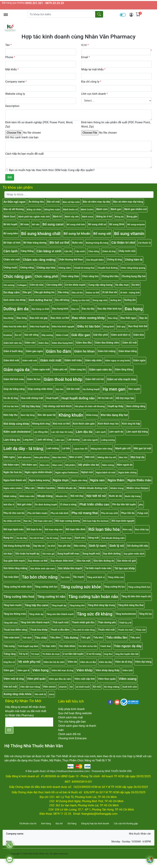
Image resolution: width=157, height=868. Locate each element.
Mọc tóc (123, 457)
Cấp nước (80, 251)
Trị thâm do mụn (51, 654)
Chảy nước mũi (127, 251)
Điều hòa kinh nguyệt (63, 326)
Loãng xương (108, 440)
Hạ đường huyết (91, 389)
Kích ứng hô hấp (131, 424)
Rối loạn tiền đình (76, 529)
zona (51, 694)
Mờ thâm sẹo (29, 465)
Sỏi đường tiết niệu (138, 546)
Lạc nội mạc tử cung (62, 432)
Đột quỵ (121, 326)
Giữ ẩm (60, 389)
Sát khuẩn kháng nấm (113, 538)
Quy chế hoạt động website (75, 713)
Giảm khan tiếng (128, 351)
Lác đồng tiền (41, 432)
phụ (141, 504)
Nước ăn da (115, 496)
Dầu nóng (63, 292)
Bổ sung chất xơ (97, 224)
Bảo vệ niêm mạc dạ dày (97, 202)
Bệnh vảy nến (72, 217)
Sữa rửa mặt (83, 561)
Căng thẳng (27, 251)
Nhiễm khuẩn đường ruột (93, 488)
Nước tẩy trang (133, 496)
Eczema (8, 335)
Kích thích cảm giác (84, 424)
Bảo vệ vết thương (14, 209)
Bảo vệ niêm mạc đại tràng (128, 202)
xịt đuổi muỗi (83, 687)
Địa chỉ (59, 823)
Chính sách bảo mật (71, 717)
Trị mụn (35, 654)
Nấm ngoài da (125, 465)
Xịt (71, 687)
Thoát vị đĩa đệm (60, 630)
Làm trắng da (12, 440)
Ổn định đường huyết (46, 504)
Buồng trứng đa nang (97, 243)
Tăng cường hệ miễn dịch (18, 587)
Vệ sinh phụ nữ (29, 662)
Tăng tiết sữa (10, 623)
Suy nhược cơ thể (38, 561)
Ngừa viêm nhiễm (13, 488)
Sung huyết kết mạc (68, 554)
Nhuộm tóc (62, 496)
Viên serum (49, 687)
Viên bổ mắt (10, 687)
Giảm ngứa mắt (41, 370)
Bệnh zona (88, 217)
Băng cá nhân (34, 209)
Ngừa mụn (61, 480)
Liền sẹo (60, 440)
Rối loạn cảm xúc (43, 521)
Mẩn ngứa (9, 457)
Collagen (22, 285)
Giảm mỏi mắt (51, 360)
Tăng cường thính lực (139, 587)
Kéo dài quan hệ (47, 415)
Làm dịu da (84, 432)
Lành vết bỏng (44, 440)
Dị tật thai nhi (110, 292)
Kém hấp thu (11, 415)
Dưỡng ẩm (130, 300)
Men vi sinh (76, 457)
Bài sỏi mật (53, 202)
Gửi (10, 177)
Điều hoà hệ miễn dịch (15, 326)
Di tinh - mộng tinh (130, 292)
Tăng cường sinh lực (46, 587)
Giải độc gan (81, 335)
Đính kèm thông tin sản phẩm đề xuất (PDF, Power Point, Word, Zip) (116, 124)
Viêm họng (40, 670)
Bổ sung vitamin (129, 234)
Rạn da (27, 521)
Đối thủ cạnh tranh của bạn (22, 137)
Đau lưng (22, 318)
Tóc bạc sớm (49, 646)
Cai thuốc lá (144, 243)
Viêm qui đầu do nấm (60, 679)
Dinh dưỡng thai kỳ (40, 300)
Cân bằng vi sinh (49, 251)
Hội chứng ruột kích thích (58, 406)
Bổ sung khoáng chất (41, 234)
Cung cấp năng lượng (100, 285)
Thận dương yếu (107, 622)
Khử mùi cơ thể (61, 424)
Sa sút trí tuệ (37, 538)
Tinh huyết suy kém (28, 646)
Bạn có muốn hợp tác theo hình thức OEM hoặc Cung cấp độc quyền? (52, 170)
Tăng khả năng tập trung (101, 605)
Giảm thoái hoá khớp (63, 379)
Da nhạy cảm (12, 292)
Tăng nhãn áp (36, 614)
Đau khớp (8, 318)
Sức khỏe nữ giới (127, 561)
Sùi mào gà (48, 554)
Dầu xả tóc (77, 292)
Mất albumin (25, 457)
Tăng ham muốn (13, 605)
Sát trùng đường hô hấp (17, 546)
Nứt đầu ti (9, 504)
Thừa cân (141, 630)
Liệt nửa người (90, 440)
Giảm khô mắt (11, 360)
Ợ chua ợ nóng (68, 505)
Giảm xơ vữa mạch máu (122, 379)
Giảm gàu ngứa (34, 351)
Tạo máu (65, 577)
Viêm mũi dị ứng (14, 679)
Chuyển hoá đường (108, 268)
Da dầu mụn (122, 285)
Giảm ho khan (84, 351)
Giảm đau (43, 343)
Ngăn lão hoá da (13, 472)
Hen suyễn (134, 389)
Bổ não (36, 224)
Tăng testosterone (126, 614)
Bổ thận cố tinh (12, 243)
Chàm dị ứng (109, 251)
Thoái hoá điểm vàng (15, 630)
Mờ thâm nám (11, 465)
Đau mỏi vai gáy (39, 318)
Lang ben (28, 440)
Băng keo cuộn (52, 209)
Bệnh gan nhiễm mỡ (136, 209)
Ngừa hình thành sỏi (15, 480)
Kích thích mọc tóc (109, 424)
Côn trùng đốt (54, 285)
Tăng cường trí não (51, 597)
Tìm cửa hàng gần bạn (72, 722)
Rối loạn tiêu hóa (104, 529)
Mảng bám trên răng (102, 449)
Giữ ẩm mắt (73, 389)
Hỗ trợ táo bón (11, 406)
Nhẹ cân (30, 488)
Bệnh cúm (102, 209)
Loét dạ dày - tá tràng (23, 449)
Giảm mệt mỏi (30, 360)
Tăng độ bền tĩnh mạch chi (136, 597)
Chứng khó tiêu (110, 276)
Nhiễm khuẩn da (67, 488)
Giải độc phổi (101, 335)
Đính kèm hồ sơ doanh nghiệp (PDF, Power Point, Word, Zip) (39, 124)
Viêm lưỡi (128, 670)
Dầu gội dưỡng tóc (45, 292)
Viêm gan (9, 670)
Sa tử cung (52, 538)
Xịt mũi (97, 687)
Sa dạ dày (22, 538)
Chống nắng (27, 268)
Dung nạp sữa (100, 300)
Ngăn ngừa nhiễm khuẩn (38, 472)
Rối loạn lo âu (34, 529)
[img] (131, 15)
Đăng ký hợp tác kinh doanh (95, 823)
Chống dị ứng (114, 260)
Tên (8, 45)
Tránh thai (105, 646)
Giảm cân (30, 343)
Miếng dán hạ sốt (107, 457)
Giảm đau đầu (84, 343)
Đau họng (134, 309)
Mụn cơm (57, 465)
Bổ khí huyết (10, 224)
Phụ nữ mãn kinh (59, 513)
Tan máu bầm (11, 577)
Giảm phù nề (60, 370)
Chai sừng (93, 251)
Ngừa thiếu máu (139, 480)
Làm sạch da (116, 432)
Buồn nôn (77, 243)
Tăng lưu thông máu (15, 614)
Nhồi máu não (27, 496)
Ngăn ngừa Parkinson (67, 472)
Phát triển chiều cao (94, 504)
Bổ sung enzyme (136, 224)
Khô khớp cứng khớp (16, 424)
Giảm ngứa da (16, 370)
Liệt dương (73, 440)
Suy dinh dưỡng (112, 554)
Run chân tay (142, 529)
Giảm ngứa (139, 360)
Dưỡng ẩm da (16, 309)
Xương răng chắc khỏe (17, 694)
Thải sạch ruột (61, 622)
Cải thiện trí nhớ (123, 243)
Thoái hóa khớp (39, 630)
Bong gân (132, 217)
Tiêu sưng (9, 646)
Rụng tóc (8, 538)
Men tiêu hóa (59, 457)
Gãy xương (47, 335)
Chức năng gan (18, 276)
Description (12, 106)
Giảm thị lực (34, 379)
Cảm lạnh (11, 251)
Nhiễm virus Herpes (138, 488)
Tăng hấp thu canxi (37, 605)
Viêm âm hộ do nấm (54, 662)
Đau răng (113, 318)
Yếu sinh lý (40, 694)
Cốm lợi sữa (37, 285)
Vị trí (85, 45)
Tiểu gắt (86, 638)
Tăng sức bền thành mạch (60, 614)
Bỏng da (119, 217)
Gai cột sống (31, 335)
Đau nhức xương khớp (89, 318)
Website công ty (15, 94)
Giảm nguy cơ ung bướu (117, 360)
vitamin (63, 687)
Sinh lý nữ (117, 546)
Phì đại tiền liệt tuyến (124, 505)
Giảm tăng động (124, 370)
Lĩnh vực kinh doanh (95, 94)
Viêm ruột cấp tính (85, 679)
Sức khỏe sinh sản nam (43, 568)
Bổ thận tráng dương (35, 243)
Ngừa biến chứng (128, 472)
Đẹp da (143, 318)
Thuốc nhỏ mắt (106, 630)
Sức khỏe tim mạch (70, 568)
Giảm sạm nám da (100, 370)
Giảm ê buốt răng (13, 351)
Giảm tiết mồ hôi (95, 379)
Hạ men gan (114, 389)
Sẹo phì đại (64, 546)
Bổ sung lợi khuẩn (77, 234)
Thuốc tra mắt (125, 630)
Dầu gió (27, 292)
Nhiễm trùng (117, 488)
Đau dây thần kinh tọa (110, 309)
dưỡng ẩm (116, 300)
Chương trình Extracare (72, 738)
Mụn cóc (45, 465)
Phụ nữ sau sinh (110, 513)
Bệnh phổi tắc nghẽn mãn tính (34, 217)
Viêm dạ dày (106, 662)
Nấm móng (108, 465)
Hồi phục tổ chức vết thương (90, 406)
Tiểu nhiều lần (117, 637)
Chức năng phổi (46, 276)
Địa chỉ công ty (91, 82)
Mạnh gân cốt (123, 448)
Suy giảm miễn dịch (134, 554)
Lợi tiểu (66, 448)
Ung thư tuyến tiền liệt (127, 654)
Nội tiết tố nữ (96, 496)
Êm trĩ (18, 335)
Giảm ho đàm (59, 351)
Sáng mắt (93, 538)
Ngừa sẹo (97, 480)
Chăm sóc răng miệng (39, 260)
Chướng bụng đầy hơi (134, 276)
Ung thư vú (9, 662)
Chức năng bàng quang (133, 268)
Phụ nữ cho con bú (14, 513)
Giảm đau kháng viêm (107, 343)
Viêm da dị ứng (123, 662)
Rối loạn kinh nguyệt (123, 521)
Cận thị (68, 251)
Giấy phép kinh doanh (71, 709)
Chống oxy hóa (46, 268)
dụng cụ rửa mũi (81, 300)
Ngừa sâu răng (79, 480)
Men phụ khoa (42, 457)
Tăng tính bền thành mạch (35, 622)
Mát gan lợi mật (142, 448)
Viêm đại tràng (143, 662)
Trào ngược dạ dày (128, 646)
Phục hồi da (128, 513)
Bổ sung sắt (102, 234)
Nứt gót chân (24, 505)
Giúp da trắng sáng (14, 389)
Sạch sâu (80, 538)
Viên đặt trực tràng (30, 687)
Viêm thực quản (107, 679)
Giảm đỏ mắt (130, 343)
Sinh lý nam (97, 546)
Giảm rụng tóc (78, 370)
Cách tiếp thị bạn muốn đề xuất (24, 154)
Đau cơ (75, 309)
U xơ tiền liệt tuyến (73, 654)
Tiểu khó (98, 638)
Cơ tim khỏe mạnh (75, 285)
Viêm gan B (23, 670)
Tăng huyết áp (59, 605)
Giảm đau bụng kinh (62, 343)
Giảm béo (139, 335)
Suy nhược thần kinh (62, 561)
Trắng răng (9, 654)
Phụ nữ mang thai (85, 513)
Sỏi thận (8, 554)
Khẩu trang (92, 415)
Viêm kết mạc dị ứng (62, 670)
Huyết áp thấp (115, 406)
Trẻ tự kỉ (23, 654)
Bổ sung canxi (53, 224)
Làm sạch (101, 432)
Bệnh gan (116, 209)
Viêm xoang (128, 679)
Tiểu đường (71, 638)
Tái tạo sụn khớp (125, 568)
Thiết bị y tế (125, 623)
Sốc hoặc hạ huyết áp (27, 554)
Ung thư (108, 654)
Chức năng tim (90, 276)
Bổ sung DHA (117, 224)
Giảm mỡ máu (73, 360)
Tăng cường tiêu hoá (19, 597)
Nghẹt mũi (87, 472)
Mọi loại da (138, 457)
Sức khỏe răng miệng (15, 568)
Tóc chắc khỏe (67, 646)
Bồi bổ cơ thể (59, 243)
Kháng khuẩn (71, 415)
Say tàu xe (39, 546)
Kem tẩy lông (28, 415)
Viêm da (72, 662)
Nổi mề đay (77, 496)
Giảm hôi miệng (107, 351)
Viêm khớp (85, 670)
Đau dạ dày (88, 309)
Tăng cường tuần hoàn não (93, 597)
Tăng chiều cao (116, 577)
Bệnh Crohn (87, 209)
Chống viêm (65, 268)
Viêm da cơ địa (88, 662)
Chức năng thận (70, 276)
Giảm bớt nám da (13, 343)
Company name (16, 82)
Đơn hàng (46, 823)
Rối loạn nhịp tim (54, 529)
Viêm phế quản (36, 679)
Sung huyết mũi (91, 554)
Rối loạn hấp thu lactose (96, 521)
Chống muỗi (10, 268)
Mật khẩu (12, 69)
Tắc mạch (78, 577)
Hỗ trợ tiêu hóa (31, 406)
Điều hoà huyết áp (39, 326)
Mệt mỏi (90, 457)
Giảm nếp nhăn (93, 360)
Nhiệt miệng (10, 496)
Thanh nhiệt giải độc (83, 622)
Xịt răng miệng (112, 687)
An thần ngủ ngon (14, 202)
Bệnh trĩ (57, 217)
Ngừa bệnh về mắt (106, 472)
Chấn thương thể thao (71, 260)
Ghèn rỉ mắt (62, 335)
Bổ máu (25, 224)
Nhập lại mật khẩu (93, 69)
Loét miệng (52, 448)
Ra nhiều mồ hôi (12, 521)
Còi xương (9, 285)
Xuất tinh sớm (130, 687)
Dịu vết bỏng (62, 300)
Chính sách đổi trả (69, 734)
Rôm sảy (127, 529)
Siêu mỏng (80, 546)
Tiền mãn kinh (11, 638)
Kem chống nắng (136, 406)
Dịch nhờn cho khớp (15, 300)
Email (86, 57)
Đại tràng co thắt (40, 309)
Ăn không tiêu (36, 202)
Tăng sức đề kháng (95, 614)
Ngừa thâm (116, 480)
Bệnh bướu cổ (70, 209)
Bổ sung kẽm (11, 234)
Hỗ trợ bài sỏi (105, 398)
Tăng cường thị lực (114, 587)
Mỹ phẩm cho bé (89, 465)
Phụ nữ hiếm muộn (38, 513)
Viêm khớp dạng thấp (107, 670)
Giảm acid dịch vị (121, 335)
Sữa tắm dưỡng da (104, 561)
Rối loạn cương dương (68, 521)
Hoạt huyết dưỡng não (78, 398)
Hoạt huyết (52, 398)
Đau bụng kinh (60, 309)
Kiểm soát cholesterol (17, 432)
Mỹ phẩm (70, 465)
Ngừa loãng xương (39, 480)
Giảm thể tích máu (14, 379)
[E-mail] (29, 722)
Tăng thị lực (145, 614)
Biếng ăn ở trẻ (104, 217)
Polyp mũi (143, 513)
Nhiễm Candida (46, 488)
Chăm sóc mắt (12, 260)
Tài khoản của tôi (28, 823)
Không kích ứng (41, 424)
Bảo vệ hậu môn (71, 202)
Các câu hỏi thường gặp (126, 823)
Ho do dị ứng (11, 398)
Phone (10, 57)
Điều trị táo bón (89, 326)
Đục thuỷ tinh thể (138, 326)
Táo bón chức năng (40, 577)
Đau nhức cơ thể (60, 318)
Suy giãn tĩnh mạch (14, 561)
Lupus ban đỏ (80, 449)
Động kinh (109, 326)
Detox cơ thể (93, 292)
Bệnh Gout (9, 217)
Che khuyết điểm (95, 260)
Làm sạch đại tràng (137, 432)
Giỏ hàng (72, 823)
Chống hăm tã (134, 260)
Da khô (136, 285)
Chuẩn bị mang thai (84, 268)
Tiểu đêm (55, 638)
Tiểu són (135, 638)
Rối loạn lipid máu (14, 529)
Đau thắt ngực (128, 318)
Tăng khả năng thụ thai (131, 605)
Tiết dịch (27, 638)
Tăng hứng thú (77, 605)
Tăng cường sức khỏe (81, 587)
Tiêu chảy (41, 638)
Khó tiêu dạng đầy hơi (114, 415)
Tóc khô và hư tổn (88, 646)
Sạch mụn (66, 538)
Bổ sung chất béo (76, 224)
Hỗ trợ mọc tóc (125, 398)
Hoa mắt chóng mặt (32, 398)
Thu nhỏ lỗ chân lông (84, 630)
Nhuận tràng (45, 496)
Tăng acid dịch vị (96, 577)
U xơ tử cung (94, 654)
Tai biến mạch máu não (98, 568)
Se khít (51, 546)
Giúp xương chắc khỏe (40, 389)
